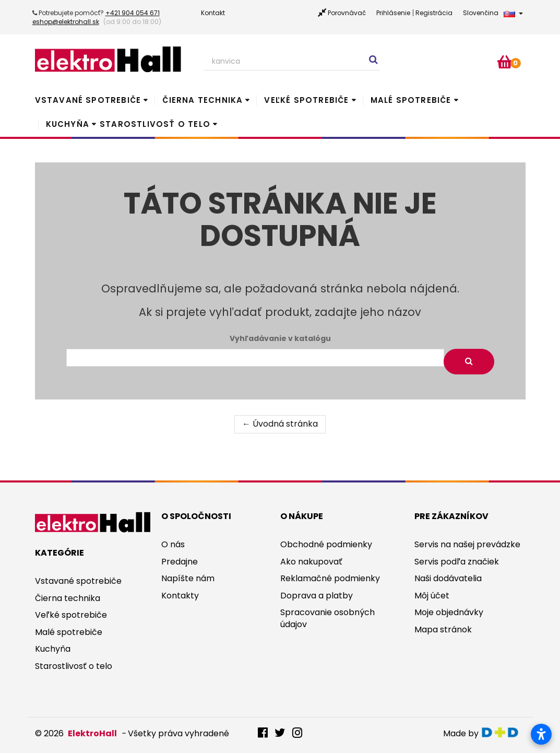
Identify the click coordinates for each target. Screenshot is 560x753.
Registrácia (434, 13)
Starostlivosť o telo (155, 124)
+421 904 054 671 (133, 13)
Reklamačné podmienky (330, 578)
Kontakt (213, 13)
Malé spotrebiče (411, 100)
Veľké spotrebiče (306, 100)
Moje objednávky (449, 612)
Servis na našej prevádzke (467, 544)
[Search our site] (292, 62)
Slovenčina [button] (493, 13)
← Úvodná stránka (280, 424)
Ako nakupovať (311, 562)
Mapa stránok (443, 630)
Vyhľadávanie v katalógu (280, 338)
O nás (173, 544)
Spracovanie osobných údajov (327, 618)
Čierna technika (202, 100)
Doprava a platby (317, 596)
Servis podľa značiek (457, 562)
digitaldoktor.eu (503, 732)
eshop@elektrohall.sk (66, 22)
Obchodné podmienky (326, 544)
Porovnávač (347, 13)
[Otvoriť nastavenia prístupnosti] (541, 734)
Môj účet (432, 596)
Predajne (180, 562)
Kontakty (180, 596)
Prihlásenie (393, 13)
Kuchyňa (68, 124)
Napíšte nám (188, 578)
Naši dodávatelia (448, 578)
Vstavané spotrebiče (88, 100)
